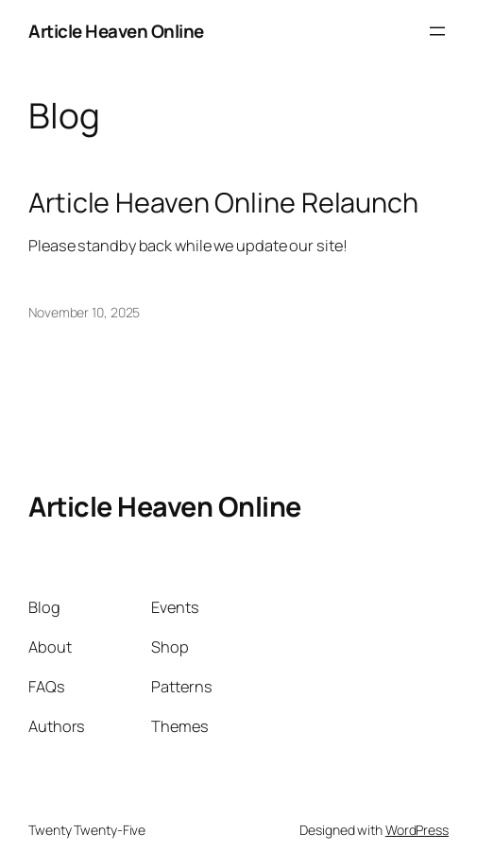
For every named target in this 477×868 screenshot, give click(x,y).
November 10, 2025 (84, 312)
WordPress (417, 830)
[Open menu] (437, 31)
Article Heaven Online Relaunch (223, 202)
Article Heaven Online (116, 31)
